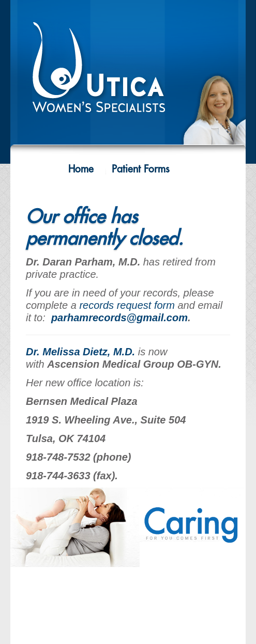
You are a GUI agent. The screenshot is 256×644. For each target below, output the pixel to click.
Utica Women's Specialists (128, 73)
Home (81, 169)
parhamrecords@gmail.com (119, 318)
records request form (127, 305)
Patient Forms (141, 169)
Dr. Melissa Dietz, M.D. (80, 352)
